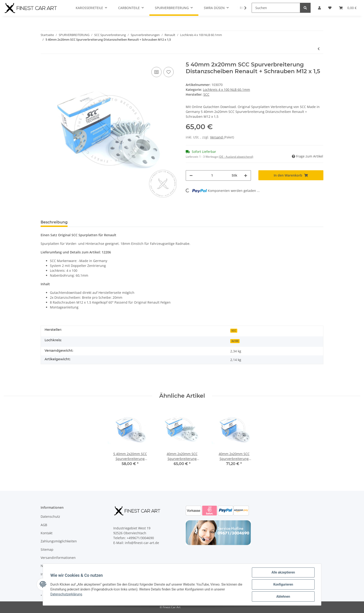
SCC (234, 331)
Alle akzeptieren (283, 572)
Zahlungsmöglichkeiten (59, 541)
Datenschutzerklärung (66, 594)
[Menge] (212, 175)
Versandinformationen (58, 558)
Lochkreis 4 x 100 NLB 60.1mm (226, 90)
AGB (44, 525)
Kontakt (47, 533)
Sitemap (47, 549)
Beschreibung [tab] (54, 222)
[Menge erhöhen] (246, 175)
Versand (217, 137)
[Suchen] (276, 8)
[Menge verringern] (191, 175)
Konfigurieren (283, 584)
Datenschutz (50, 516)
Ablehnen (283, 597)
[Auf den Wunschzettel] (169, 72)
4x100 (235, 341)
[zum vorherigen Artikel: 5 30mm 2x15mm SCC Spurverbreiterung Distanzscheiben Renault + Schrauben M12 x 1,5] (319, 49)
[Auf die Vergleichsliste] (156, 72)
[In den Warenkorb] (291, 175)
